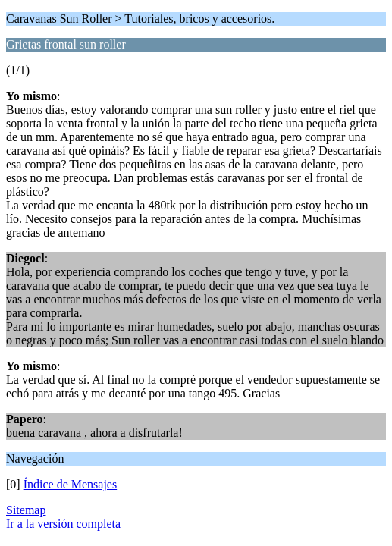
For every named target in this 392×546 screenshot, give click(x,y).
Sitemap (26, 510)
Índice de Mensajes (71, 484)
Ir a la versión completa (63, 524)
